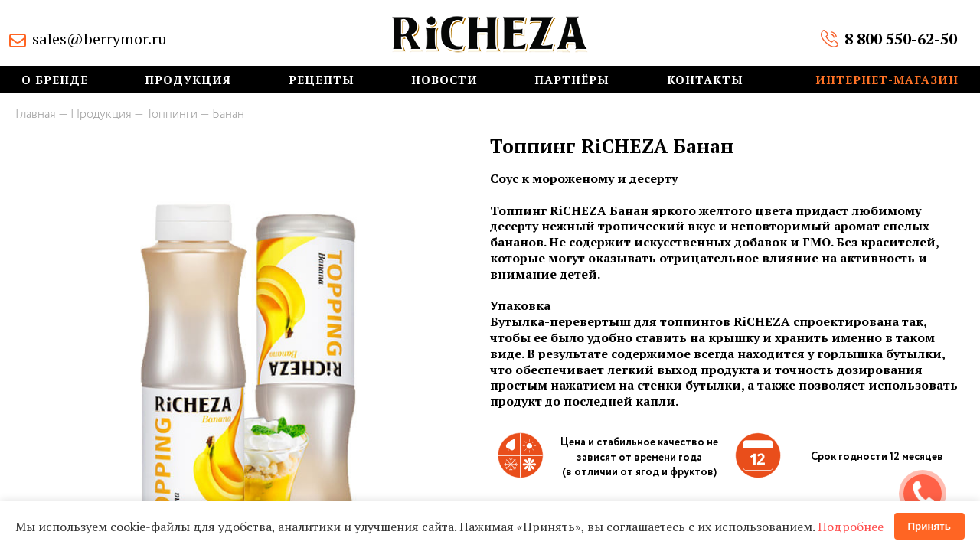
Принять (929, 526)
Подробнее (851, 527)
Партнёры (572, 80)
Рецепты (322, 80)
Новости (444, 80)
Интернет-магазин (887, 80)
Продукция (188, 80)
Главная (36, 114)
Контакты (705, 80)
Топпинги (172, 114)
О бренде (55, 80)
